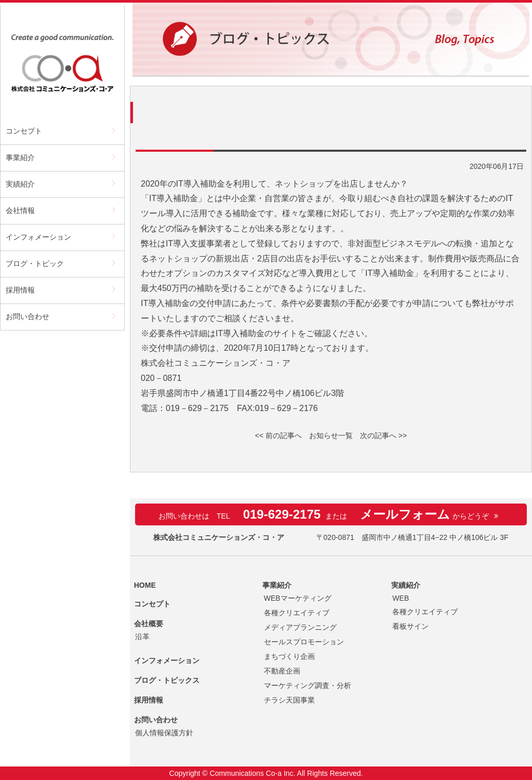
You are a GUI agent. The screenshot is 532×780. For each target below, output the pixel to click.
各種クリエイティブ (297, 613)
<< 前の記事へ (278, 435)
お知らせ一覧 (331, 435)
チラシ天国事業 (289, 700)
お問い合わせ (28, 316)
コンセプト (24, 131)
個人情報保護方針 (164, 733)
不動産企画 (282, 671)
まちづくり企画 (289, 656)
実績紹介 (20, 184)
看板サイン (410, 626)
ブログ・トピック (35, 263)
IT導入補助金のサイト (257, 333)
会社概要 (149, 624)
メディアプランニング (300, 627)
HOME (145, 585)
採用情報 (20, 290)
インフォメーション (38, 237)
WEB (401, 598)
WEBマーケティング (298, 598)
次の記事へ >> (383, 435)
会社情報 (20, 210)
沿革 (142, 637)
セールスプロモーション (304, 642)
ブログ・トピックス (167, 680)
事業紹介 (20, 157)
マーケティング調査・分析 (308, 685)
